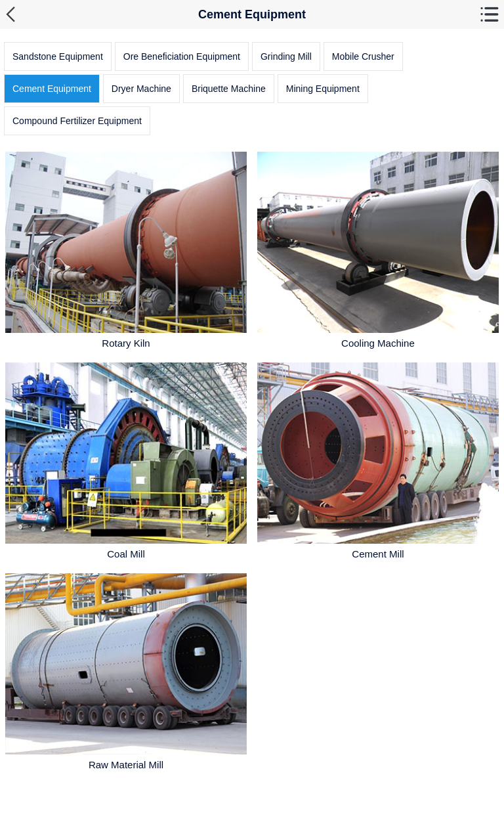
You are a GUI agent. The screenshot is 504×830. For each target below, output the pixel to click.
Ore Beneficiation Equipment (182, 56)
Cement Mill (378, 554)
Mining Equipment (323, 89)
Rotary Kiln (126, 343)
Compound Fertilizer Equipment (77, 121)
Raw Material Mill (126, 765)
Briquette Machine (229, 89)
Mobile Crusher (363, 56)
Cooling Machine (378, 343)
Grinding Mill (286, 56)
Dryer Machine (141, 89)
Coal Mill (126, 554)
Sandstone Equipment (58, 56)
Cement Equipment (52, 89)
